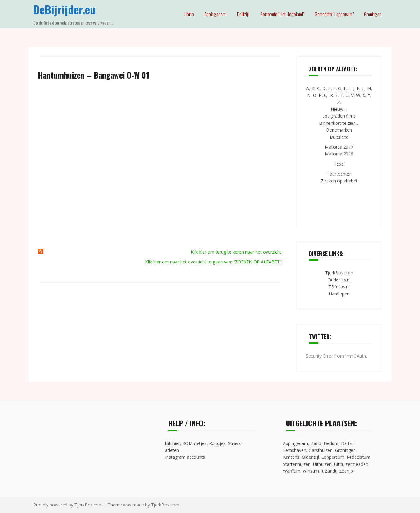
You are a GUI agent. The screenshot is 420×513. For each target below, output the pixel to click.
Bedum (331, 443)
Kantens (291, 457)
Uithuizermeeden (351, 464)
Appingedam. (215, 14)
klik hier (172, 443)
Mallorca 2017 (339, 147)
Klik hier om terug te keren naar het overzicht (236, 252)
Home (189, 14)
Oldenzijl (310, 457)
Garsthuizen (321, 450)
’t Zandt (329, 471)
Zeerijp (346, 471)
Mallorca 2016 (339, 154)
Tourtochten (339, 174)
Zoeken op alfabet (339, 181)
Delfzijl (348, 443)
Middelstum (359, 457)
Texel (339, 164)
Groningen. (373, 14)
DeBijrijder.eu (65, 9)
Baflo (316, 443)
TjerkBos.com (339, 273)
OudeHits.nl (339, 280)
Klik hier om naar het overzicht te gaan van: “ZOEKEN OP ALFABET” (213, 262)
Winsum (311, 471)
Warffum (292, 471)
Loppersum (333, 457)
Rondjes (217, 443)
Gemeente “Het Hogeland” (282, 14)
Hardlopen (339, 294)
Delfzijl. (243, 14)
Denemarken (339, 130)
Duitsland (339, 137)
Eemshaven (295, 450)
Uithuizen (322, 464)
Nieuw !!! (339, 109)
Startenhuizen (297, 464)
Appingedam (295, 443)
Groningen (345, 450)
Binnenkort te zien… (339, 123)
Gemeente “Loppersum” (334, 14)
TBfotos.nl (339, 287)
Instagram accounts (185, 457)
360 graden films (339, 116)
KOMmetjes (194, 443)
